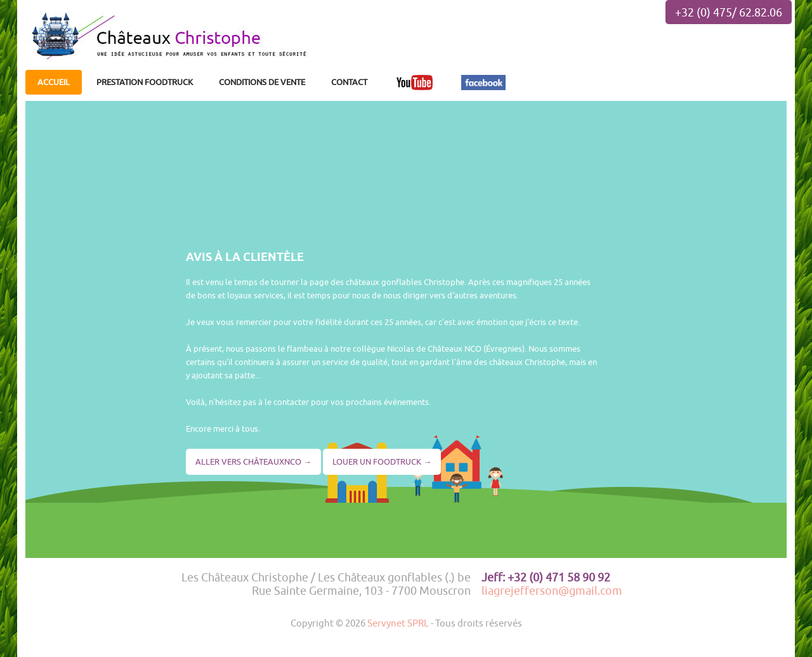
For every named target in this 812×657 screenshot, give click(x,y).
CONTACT (349, 82)
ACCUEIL (54, 82)
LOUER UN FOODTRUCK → (382, 461)
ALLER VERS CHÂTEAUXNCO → (253, 461)
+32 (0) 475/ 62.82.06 (729, 12)
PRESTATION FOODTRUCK (145, 82)
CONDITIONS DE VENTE (262, 82)
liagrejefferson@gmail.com (552, 590)
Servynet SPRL (398, 623)
